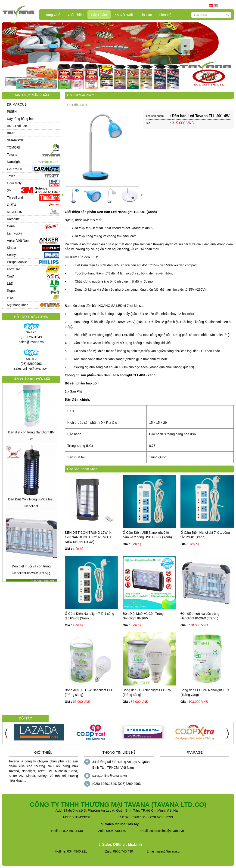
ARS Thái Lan (17, 126)
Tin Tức (146, 15)
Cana (11, 226)
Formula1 (14, 269)
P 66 (10, 298)
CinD (11, 276)
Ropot (11, 291)
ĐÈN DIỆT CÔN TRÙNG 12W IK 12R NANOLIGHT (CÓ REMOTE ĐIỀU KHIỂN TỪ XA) (88, 537)
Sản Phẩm (99, 15)
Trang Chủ (52, 15)
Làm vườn (14, 233)
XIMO (11, 133)
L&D (10, 283)
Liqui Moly (14, 183)
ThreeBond (15, 198)
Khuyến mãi (124, 15)
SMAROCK (15, 140)
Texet (11, 176)
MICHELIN (15, 212)
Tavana (12, 155)
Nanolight (14, 162)
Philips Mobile (17, 262)
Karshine (13, 219)
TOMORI (13, 147)
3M (9, 190)
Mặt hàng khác (18, 305)
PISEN (12, 112)
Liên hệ (165, 15)
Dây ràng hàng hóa (21, 119)
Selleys (12, 255)
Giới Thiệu (76, 15)
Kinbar (12, 248)
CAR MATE (15, 169)
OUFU (12, 205)
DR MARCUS (17, 104)
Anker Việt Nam (18, 241)
